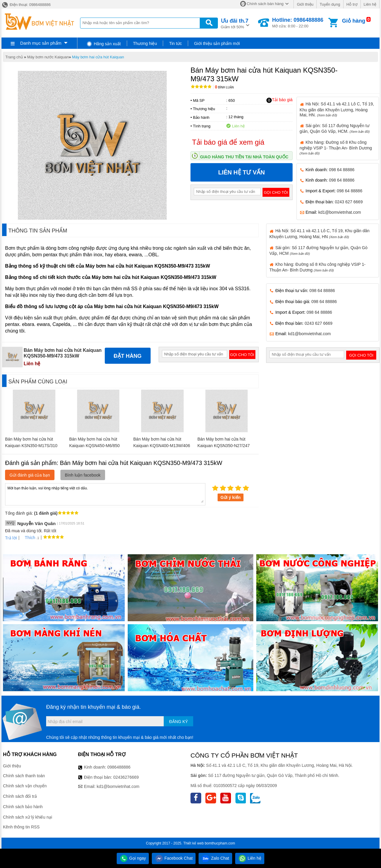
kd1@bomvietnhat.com (339, 212)
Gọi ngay (133, 858)
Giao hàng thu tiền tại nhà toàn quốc (244, 157)
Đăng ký (178, 722)
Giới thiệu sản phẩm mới (217, 43)
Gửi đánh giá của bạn (30, 475)
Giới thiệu (305, 4)
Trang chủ (14, 57)
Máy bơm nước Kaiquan (48, 57)
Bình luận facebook (83, 475)
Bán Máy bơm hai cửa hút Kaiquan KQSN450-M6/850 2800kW (94, 446)
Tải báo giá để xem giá (228, 142)
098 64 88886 (342, 170)
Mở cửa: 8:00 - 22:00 (298, 23)
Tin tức (175, 43)
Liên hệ (370, 4)
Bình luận (224, 87)
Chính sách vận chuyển (25, 786)
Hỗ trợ (352, 4)
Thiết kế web (194, 843)
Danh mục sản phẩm (41, 43)
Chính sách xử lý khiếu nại (28, 817)
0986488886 (119, 767)
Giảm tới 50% (235, 23)
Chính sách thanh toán (24, 776)
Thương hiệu (145, 43)
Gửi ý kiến (231, 497)
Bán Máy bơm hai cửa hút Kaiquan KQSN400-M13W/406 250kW (162, 446)
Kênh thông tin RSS (21, 827)
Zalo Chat (215, 858)
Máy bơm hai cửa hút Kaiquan (98, 57)
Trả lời (11, 538)
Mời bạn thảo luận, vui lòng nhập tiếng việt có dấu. (105, 494)
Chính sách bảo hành (23, 807)
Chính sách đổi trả (20, 796)
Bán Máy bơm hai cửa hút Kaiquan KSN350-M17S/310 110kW (31, 446)
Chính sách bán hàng (265, 4)
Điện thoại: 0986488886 (26, 5)
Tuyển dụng (330, 4)
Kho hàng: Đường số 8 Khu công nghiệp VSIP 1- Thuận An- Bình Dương (336, 147)
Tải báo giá (279, 100)
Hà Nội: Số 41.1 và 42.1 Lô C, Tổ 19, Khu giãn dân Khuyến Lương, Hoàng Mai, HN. (337, 109)
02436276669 (126, 777)
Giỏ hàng (354, 21)
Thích (28, 538)
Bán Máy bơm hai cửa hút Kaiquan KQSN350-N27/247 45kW (224, 446)
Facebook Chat (174, 858)
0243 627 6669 (349, 202)
